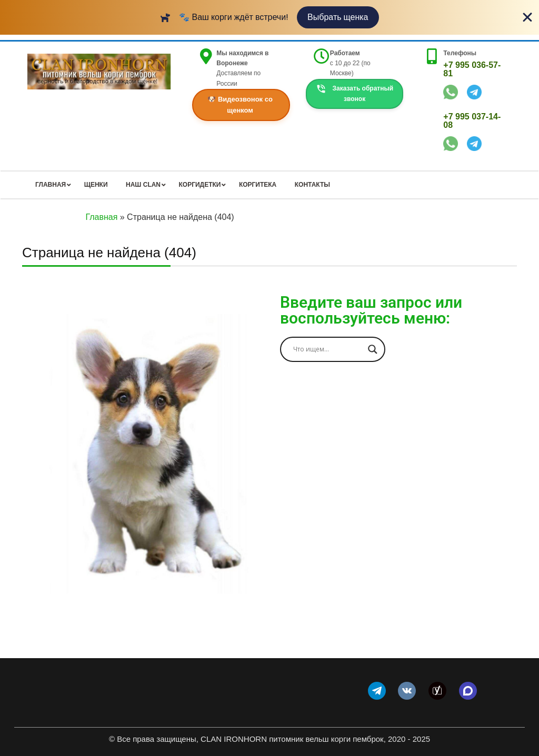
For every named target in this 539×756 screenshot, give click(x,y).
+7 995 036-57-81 (472, 69)
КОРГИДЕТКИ (200, 185)
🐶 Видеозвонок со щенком (240, 105)
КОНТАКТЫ (312, 185)
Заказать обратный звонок (355, 93)
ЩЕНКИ (96, 185)
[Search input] (328, 349)
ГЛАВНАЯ (51, 185)
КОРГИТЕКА (258, 185)
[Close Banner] (527, 17)
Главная (101, 217)
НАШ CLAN (143, 185)
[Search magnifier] (373, 349)
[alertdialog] (269, 17)
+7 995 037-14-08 (472, 121)
